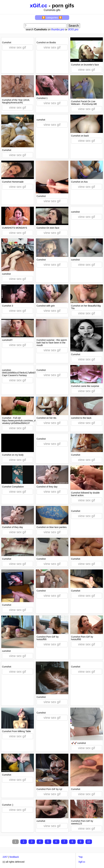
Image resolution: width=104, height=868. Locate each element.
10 (89, 842)
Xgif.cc (82, 862)
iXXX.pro (73, 29)
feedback (14, 857)
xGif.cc (38, 6)
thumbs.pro (58, 29)
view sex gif (17, 47)
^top (80, 857)
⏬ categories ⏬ (52, 18)
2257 (5, 857)
